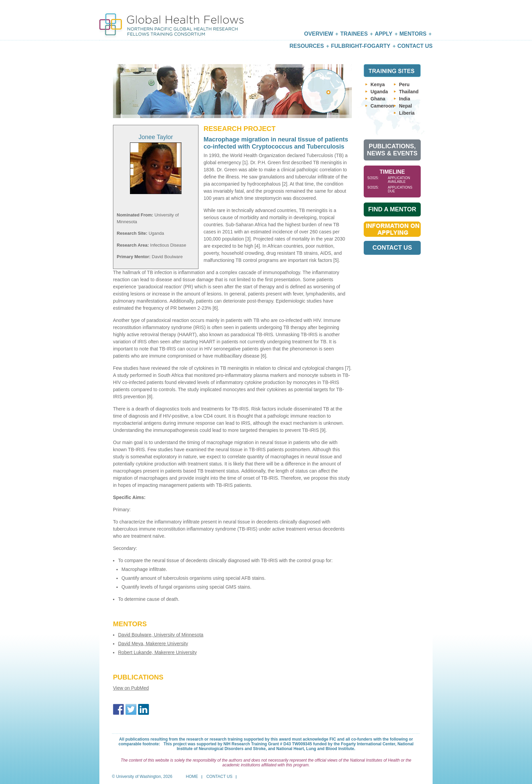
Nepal (405, 106)
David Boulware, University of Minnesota (161, 635)
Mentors (413, 34)
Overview (319, 34)
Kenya (378, 84)
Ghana (378, 99)
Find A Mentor (392, 209)
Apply (384, 34)
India (405, 99)
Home (192, 777)
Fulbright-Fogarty (360, 46)
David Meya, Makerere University (153, 644)
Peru (404, 84)
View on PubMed (131, 688)
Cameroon (382, 106)
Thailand (409, 92)
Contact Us (415, 46)
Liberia (407, 113)
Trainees (354, 34)
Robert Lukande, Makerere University (157, 652)
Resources (307, 46)
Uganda (379, 92)
